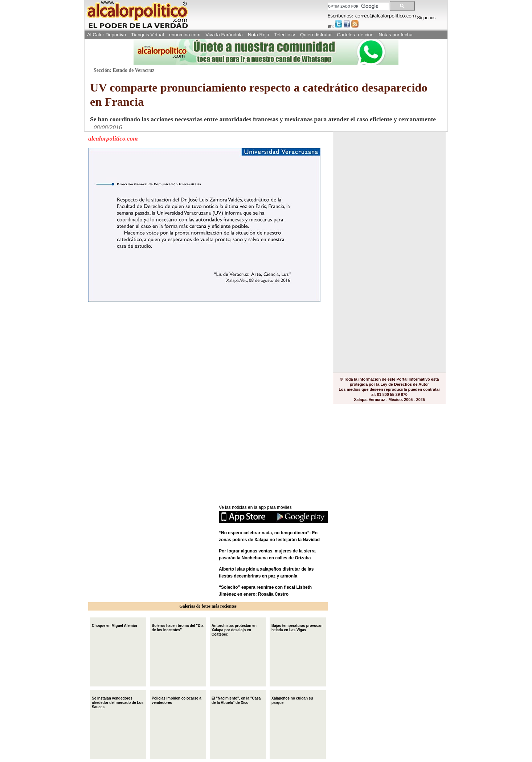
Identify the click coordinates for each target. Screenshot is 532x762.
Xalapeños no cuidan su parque (292, 700)
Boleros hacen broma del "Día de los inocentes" (178, 627)
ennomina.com (185, 35)
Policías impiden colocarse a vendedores (177, 700)
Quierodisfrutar (316, 35)
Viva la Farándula (224, 35)
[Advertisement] (143, 351)
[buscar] (358, 6)
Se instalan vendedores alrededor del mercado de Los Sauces (118, 702)
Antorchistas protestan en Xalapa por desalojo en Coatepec (234, 629)
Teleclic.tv (285, 35)
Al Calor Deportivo (107, 35)
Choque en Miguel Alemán (114, 625)
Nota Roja (259, 35)
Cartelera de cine (355, 35)
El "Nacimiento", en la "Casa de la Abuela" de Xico (236, 700)
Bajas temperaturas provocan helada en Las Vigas (297, 627)
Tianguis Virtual (147, 35)
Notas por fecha (395, 35)
